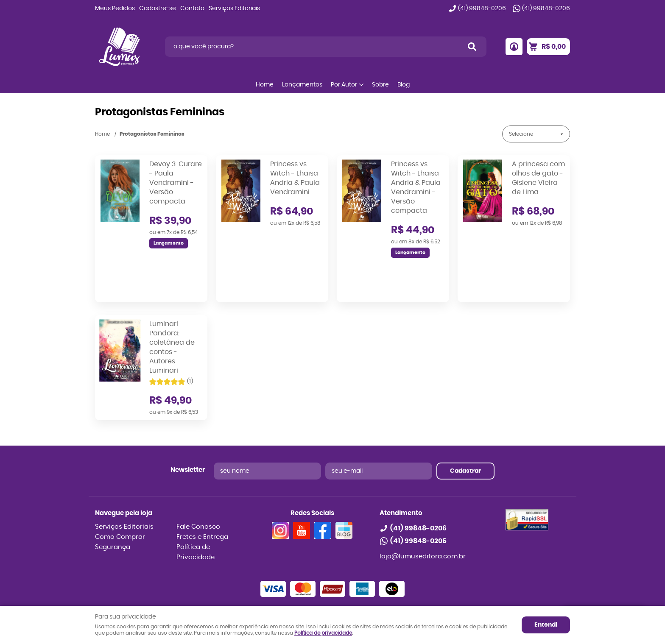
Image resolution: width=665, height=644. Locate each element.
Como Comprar (120, 497)
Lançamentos (302, 85)
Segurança (113, 507)
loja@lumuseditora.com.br (423, 516)
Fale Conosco (198, 486)
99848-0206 (482, 8)
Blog (404, 85)
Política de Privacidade (196, 512)
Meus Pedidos (115, 8)
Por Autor (344, 85)
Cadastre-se (158, 8)
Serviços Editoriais (234, 8)
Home (265, 85)
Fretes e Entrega (202, 497)
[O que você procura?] (472, 47)
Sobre (380, 85)
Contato (192, 8)
